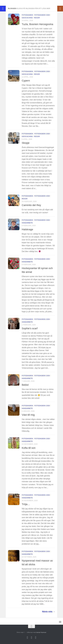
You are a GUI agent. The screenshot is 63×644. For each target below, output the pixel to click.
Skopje (26, 143)
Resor (37, 18)
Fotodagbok (27, 15)
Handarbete (27, 223)
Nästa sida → (49, 612)
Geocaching (27, 18)
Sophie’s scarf (30, 328)
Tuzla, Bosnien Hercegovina (37, 24)
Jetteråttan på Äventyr (14, 3)
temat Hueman (41, 632)
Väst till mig (28, 415)
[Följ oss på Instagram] (27, 638)
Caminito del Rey (31, 205)
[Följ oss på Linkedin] (36, 638)
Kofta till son (29, 448)
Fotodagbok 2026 (42, 15)
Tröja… (26, 504)
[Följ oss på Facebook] (31, 638)
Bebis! (25, 385)
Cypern (26, 81)
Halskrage (27, 229)
